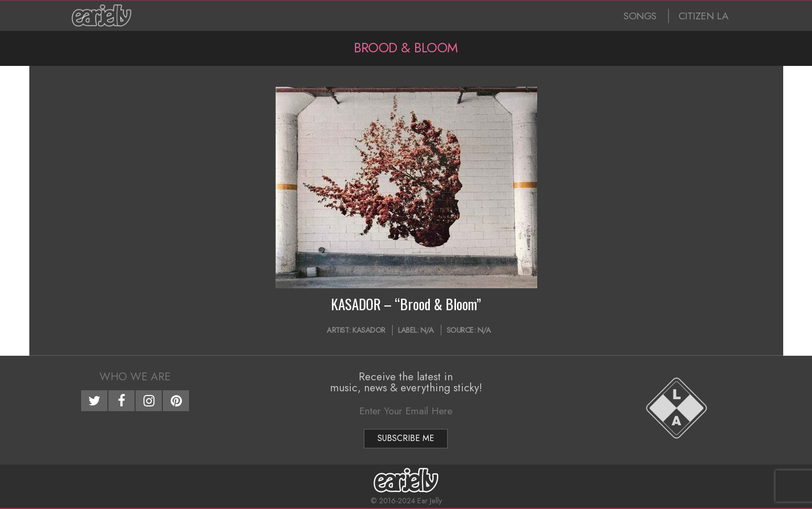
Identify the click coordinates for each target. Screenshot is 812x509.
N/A (427, 330)
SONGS (640, 16)
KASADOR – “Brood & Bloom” (406, 304)
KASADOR (369, 330)
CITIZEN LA (704, 16)
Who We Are (135, 377)
